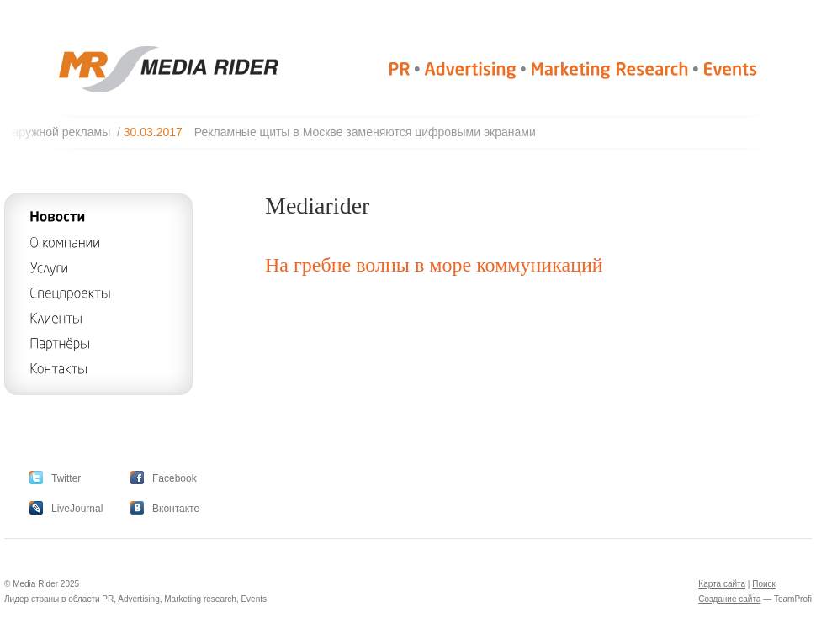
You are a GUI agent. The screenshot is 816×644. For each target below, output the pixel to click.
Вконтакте (176, 509)
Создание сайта (729, 599)
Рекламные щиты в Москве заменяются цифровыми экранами (370, 132)
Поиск (764, 584)
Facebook (175, 478)
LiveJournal (77, 509)
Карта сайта (722, 584)
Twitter (66, 478)
